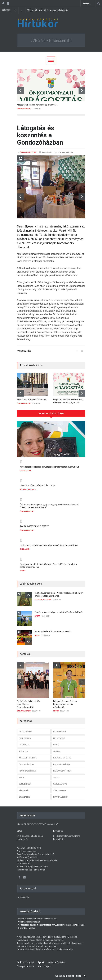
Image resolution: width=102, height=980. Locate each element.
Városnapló (44, 964)
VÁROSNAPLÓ (60, 788)
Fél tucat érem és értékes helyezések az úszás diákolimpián (65, 702)
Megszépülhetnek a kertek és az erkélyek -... (37, 105)
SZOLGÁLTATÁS (60, 782)
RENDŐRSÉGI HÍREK (62, 769)
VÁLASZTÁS (24, 788)
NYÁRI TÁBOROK (61, 795)
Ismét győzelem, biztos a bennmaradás (53, 629)
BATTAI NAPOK (25, 730)
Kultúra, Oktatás (57, 960)
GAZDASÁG (25, 547)
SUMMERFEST (25, 782)
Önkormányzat (26, 960)
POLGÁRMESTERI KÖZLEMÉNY (34, 524)
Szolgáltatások (26, 964)
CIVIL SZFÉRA (25, 469)
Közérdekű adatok (26, 926)
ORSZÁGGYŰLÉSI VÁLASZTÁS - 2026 (37, 484)
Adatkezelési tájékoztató (29, 920)
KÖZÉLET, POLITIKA (28, 487)
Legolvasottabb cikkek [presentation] (51, 413)
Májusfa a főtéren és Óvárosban (32, 400)
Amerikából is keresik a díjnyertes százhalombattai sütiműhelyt (49, 465)
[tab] (51, 414)
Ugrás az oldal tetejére (68, 974)
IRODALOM (24, 749)
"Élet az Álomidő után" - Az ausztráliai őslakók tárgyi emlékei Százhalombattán (63, 10)
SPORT (23, 569)
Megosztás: (24, 351)
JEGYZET (57, 749)
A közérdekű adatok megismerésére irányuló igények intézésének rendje (51, 923)
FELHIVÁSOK (59, 736)
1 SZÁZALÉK (24, 795)
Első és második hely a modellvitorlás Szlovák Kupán (59, 610)
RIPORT (22, 775)
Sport (41, 960)
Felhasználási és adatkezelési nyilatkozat (37, 917)
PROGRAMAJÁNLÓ (62, 762)
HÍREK (56, 743)
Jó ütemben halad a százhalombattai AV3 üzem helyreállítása (49, 543)
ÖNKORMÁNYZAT (24, 109)
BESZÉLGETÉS (60, 730)
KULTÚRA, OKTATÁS (43, 598)
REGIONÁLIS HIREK (27, 769)
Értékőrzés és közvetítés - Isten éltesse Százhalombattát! (29, 702)
